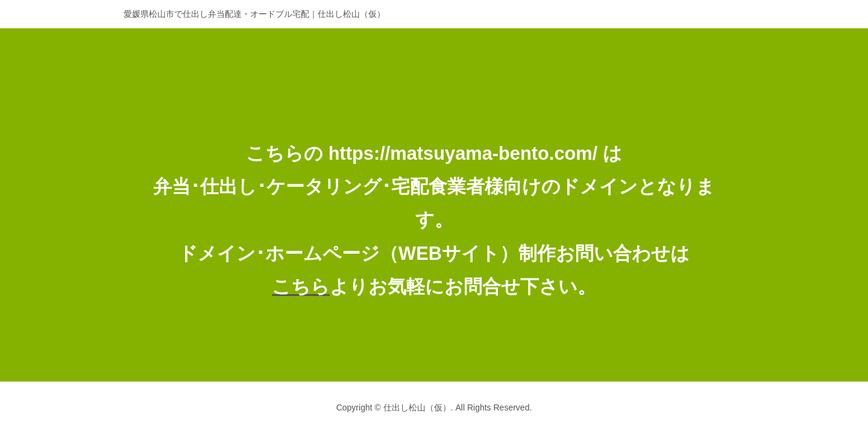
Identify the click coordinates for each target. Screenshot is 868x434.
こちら (301, 287)
